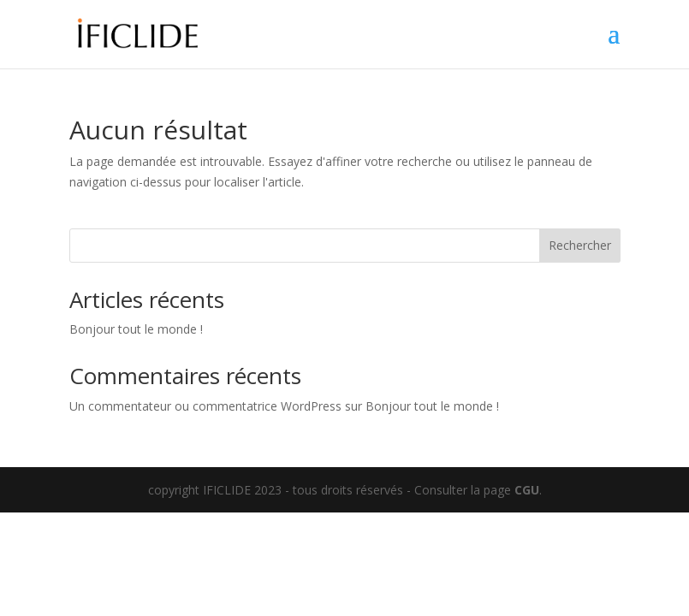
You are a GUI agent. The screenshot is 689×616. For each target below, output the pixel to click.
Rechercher (580, 245)
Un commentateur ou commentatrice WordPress (205, 406)
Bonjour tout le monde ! (136, 329)
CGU (527, 490)
